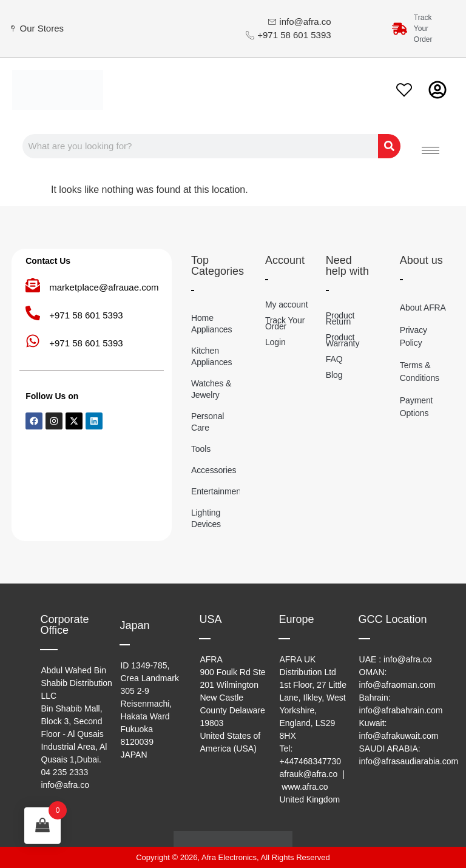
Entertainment (215, 491)
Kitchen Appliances (212, 356)
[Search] (386, 146)
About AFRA (423, 308)
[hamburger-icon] (431, 150)
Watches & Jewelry (211, 389)
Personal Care (208, 422)
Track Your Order (285, 323)
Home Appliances (212, 324)
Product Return (340, 318)
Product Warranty (343, 340)
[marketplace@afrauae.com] (33, 285)
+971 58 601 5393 (86, 315)
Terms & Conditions (420, 372)
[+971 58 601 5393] (33, 313)
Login (275, 342)
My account (287, 304)
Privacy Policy (414, 336)
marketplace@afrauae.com (104, 287)
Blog (334, 375)
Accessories (214, 470)
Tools (201, 449)
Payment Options (417, 407)
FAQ (334, 359)
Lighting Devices (206, 518)
